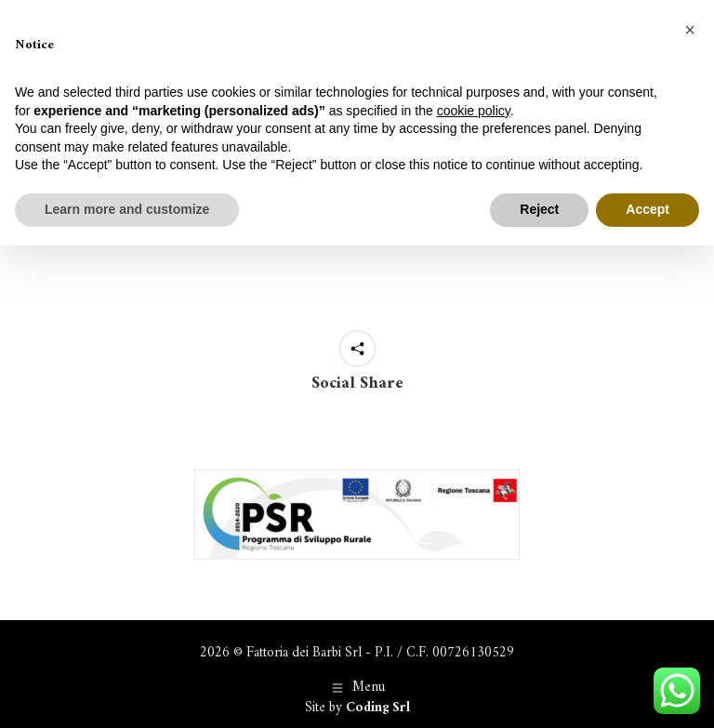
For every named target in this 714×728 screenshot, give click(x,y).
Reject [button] (539, 209)
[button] (690, 30)
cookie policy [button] (474, 111)
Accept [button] (648, 209)
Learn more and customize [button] (127, 209)
